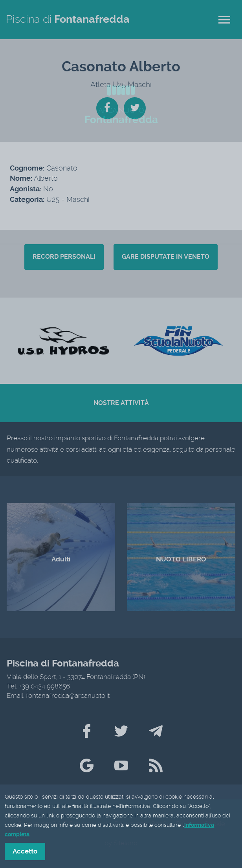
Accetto (25, 852)
